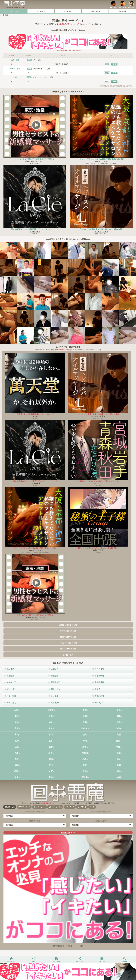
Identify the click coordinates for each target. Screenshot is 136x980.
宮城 (17, 716)
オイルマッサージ (39, 807)
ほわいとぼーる (98, 483)
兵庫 (16, 753)
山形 (85, 716)
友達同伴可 (99, 682)
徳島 (17, 765)
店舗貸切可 (55, 669)
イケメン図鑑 (123, 8)
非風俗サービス (10, 807)
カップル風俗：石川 (68, 649)
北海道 (51, 710)
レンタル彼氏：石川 (68, 631)
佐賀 (51, 771)
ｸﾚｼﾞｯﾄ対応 (100, 669)
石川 (51, 735)
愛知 (118, 741)
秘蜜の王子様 (98, 550)
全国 (16, 710)
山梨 (119, 735)
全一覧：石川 (68, 655)
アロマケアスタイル (101, 161)
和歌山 (85, 753)
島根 (17, 759)
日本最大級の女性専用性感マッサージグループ (35, 414)
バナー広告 (79, 946)
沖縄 (119, 777)
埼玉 (118, 722)
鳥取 (119, 753)
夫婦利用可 (99, 696)
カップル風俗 (122, 11)
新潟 (119, 728)
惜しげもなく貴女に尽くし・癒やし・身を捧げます (98, 548)
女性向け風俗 (68, 11)
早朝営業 (11, 676)
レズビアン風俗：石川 (68, 643)
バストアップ (70, 807)
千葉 (16, 728)
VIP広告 (70, 946)
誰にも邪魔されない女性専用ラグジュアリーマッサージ (35, 229)
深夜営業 (55, 676)
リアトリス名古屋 (101, 232)
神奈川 (84, 728)
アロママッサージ (24, 807)
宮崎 (51, 777)
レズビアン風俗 (95, 11)
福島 (119, 716)
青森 (85, 710)
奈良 (50, 753)
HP (115, 64)
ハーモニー (38, 60)
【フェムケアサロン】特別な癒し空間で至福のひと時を (101, 159)
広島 (84, 759)
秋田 (51, 716)
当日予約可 (12, 669)
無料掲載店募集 (119, 86)
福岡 (16, 771)
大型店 (97, 689)
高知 (119, 765)
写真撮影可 (55, 682)
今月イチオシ (132, 8)
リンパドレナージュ (55, 807)
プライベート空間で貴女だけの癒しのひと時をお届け (101, 229)
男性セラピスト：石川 (68, 625)
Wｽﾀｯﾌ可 (11, 689)
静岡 (85, 741)
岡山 (51, 759)
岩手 (119, 710)
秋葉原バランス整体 (42, 69)
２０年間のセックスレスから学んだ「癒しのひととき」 (98, 481)
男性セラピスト (14, 11)
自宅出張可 (99, 676)
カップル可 (55, 696)
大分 (17, 777)
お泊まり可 (12, 682)
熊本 (119, 771)
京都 (84, 747)
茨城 (17, 722)
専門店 (107, 64)
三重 (17, 747)
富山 (17, 735)
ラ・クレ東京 (35, 232)
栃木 (51, 722)
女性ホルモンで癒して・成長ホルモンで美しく (35, 159)
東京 (50, 728)
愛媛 (85, 765)
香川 (51, 765)
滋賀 (51, 747)
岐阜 (51, 741)
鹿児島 (85, 777)
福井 (85, 735)
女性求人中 (55, 703)
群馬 (85, 722)
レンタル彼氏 (41, 11)
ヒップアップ (82, 807)
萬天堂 (35, 416)
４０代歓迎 (12, 696)
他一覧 (92, 807)
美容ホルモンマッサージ (35, 161)
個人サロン (55, 689)
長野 (17, 741)
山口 (119, 759)
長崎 (85, 771)
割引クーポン (114, 8)
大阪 (118, 747)
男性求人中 (99, 703)
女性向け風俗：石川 (68, 637)
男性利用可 (12, 703)
